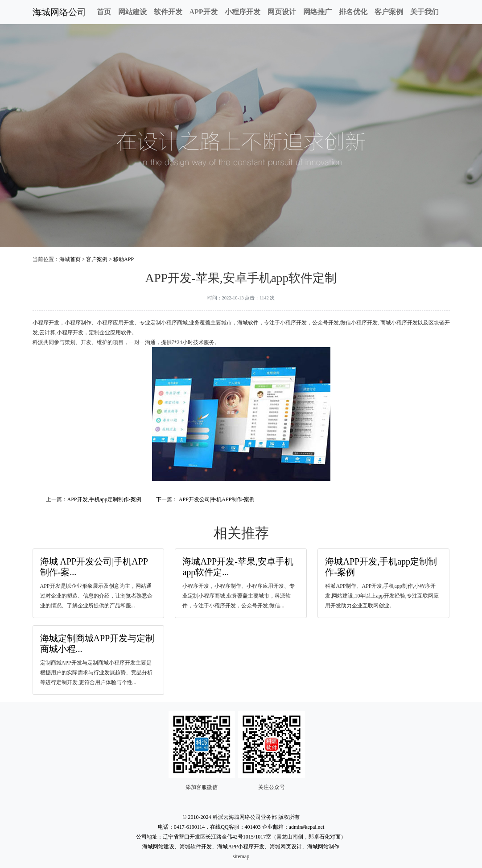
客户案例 (389, 12)
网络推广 (317, 12)
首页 (104, 12)
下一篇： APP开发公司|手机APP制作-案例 (205, 499)
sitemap (241, 856)
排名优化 (353, 12)
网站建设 (132, 12)
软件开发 (168, 12)
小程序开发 (243, 12)
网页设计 (282, 12)
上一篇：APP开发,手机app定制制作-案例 (94, 499)
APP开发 (204, 12)
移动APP (124, 259)
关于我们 (424, 12)
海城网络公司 (59, 12)
